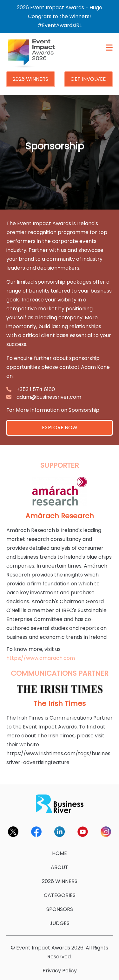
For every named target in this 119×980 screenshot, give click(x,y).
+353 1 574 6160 (36, 389)
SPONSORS (60, 909)
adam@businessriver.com (49, 397)
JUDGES (60, 923)
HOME (60, 853)
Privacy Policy (60, 971)
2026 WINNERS (30, 79)
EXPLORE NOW (60, 428)
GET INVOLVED (89, 79)
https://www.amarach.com (41, 658)
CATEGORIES (60, 895)
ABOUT (60, 867)
